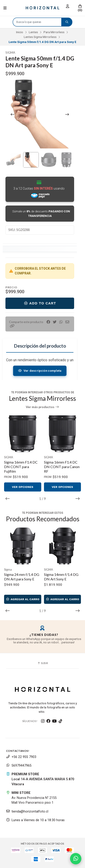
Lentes (33, 32)
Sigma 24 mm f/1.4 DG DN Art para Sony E (22, 577)
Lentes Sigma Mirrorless (40, 37)
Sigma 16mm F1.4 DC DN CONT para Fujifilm (21, 467)
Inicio (20, 32)
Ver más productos (42, 407)
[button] (12, 326)
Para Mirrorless (54, 32)
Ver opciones (23, 487)
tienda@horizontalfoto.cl (27, 812)
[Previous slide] (12, 114)
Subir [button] (43, 663)
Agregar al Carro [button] (23, 599)
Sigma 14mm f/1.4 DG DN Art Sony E (61, 577)
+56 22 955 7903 (21, 757)
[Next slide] (67, 114)
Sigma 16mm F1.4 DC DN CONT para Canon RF (62, 467)
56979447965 (19, 766)
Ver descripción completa (40, 371)
